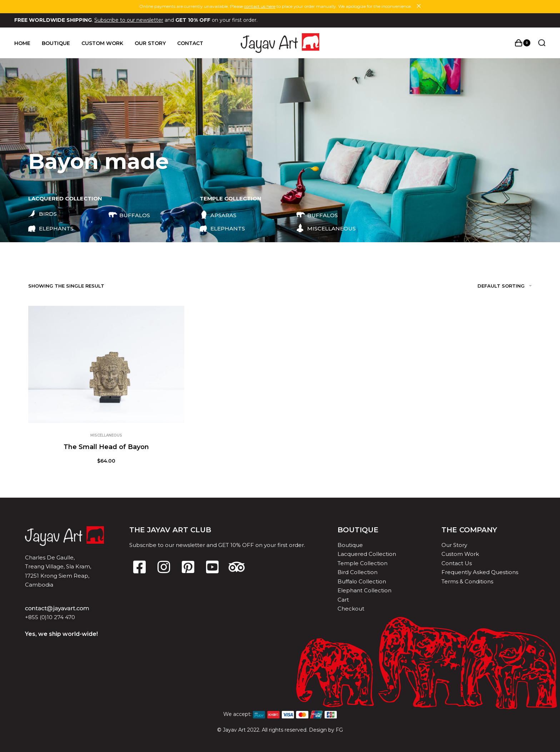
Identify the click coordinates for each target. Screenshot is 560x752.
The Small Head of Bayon (106, 447)
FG (339, 730)
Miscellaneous (106, 435)
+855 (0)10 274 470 (50, 617)
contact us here (260, 6)
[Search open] (542, 43)
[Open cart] (523, 43)
